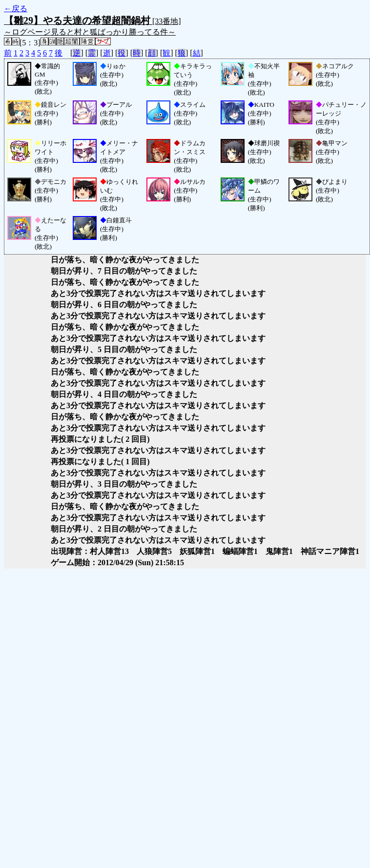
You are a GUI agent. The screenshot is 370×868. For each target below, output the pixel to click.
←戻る (16, 9)
